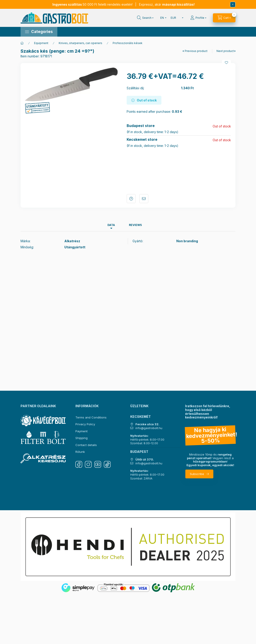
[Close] (233, 5)
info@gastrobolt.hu (149, 428)
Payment (81, 431)
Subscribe (197, 474)
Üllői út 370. (145, 459)
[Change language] (162, 18)
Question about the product (131, 199)
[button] (39, 32)
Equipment (41, 43)
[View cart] (224, 18)
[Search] (145, 18)
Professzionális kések (128, 43)
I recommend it (144, 199)
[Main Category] (22, 43)
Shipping (81, 438)
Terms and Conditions (91, 417)
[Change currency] (176, 18)
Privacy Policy (85, 424)
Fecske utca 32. (147, 424)
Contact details (86, 445)
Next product (225, 51)
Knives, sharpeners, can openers (80, 43)
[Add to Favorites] (226, 63)
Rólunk (80, 452)
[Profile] (198, 18)
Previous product (196, 51)
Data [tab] (111, 225)
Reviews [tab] (135, 225)
